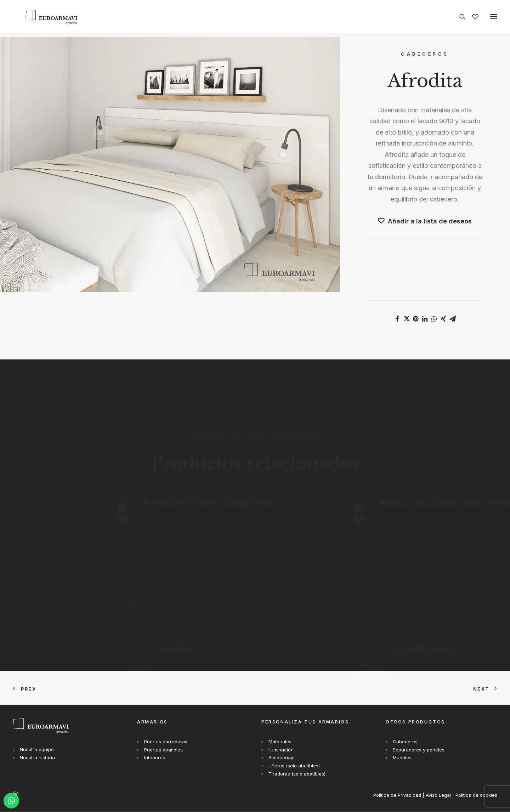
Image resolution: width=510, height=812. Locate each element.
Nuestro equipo (37, 750)
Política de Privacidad (397, 795)
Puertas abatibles (163, 750)
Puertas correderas (166, 742)
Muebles (402, 758)
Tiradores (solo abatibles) (297, 774)
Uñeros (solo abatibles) (294, 766)
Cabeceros (405, 742)
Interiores (155, 758)
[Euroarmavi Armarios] (45, 18)
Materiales (280, 742)
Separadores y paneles (419, 750)
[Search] (459, 18)
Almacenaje (282, 758)
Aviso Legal (438, 795)
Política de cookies (476, 795)
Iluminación (281, 750)
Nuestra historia (37, 758)
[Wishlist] (472, 18)
